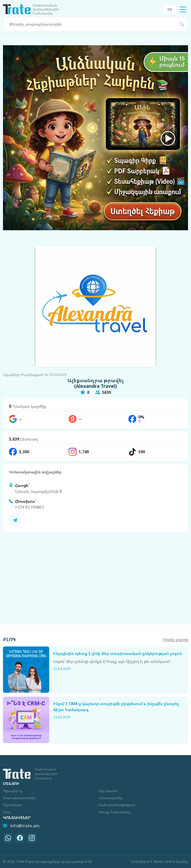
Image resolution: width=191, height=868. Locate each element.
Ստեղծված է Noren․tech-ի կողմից (160, 861)
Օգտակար (12, 805)
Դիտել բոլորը (175, 640)
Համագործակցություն (117, 805)
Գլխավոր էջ (13, 791)
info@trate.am (21, 826)
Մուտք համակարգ (114, 812)
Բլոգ (7, 812)
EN (170, 9)
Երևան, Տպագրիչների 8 (38, 491)
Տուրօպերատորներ (19, 798)
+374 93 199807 (29, 507)
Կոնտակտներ (110, 798)
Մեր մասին (108, 791)
